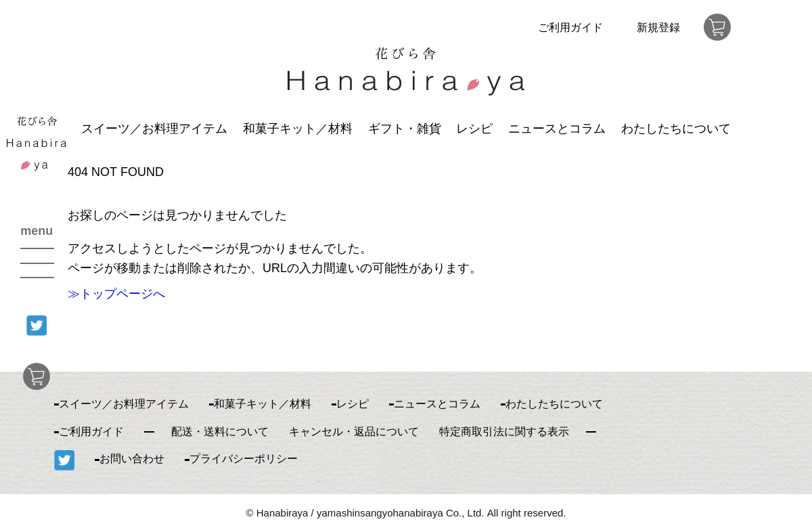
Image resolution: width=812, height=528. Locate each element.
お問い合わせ (132, 459)
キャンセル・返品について (354, 432)
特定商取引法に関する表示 (504, 432)
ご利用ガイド (570, 27)
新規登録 (658, 27)
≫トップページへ (116, 294)
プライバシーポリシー (244, 459)
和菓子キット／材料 (298, 129)
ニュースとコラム (557, 129)
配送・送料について (220, 432)
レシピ (474, 129)
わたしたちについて (676, 129)
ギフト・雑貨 (405, 129)
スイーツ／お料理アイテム (154, 129)
